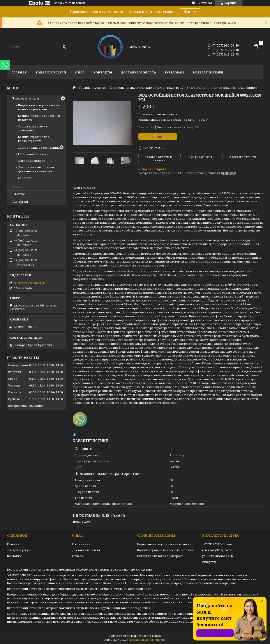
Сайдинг (24, 178)
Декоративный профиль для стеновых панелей (36, 169)
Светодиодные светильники (39, 148)
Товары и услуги (51, 72)
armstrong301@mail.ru (29, 283)
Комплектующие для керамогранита (34, 139)
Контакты (103, 72)
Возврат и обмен (208, 72)
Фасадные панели (32, 161)
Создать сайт (62, 3)
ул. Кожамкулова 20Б (217, 556)
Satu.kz (157, 636)
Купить (190, 12)
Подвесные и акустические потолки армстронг (146, 88)
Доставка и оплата (139, 72)
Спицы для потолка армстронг (33, 128)
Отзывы (19, 194)
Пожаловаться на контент (147, 640)
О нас (80, 72)
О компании (81, 544)
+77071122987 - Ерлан (217, 544)
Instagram (174, 72)
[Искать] (64, 47)
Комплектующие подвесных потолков (166, 550)
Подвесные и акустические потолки (164, 544)
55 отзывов (205, 3)
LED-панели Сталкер (33, 154)
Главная (19, 72)
